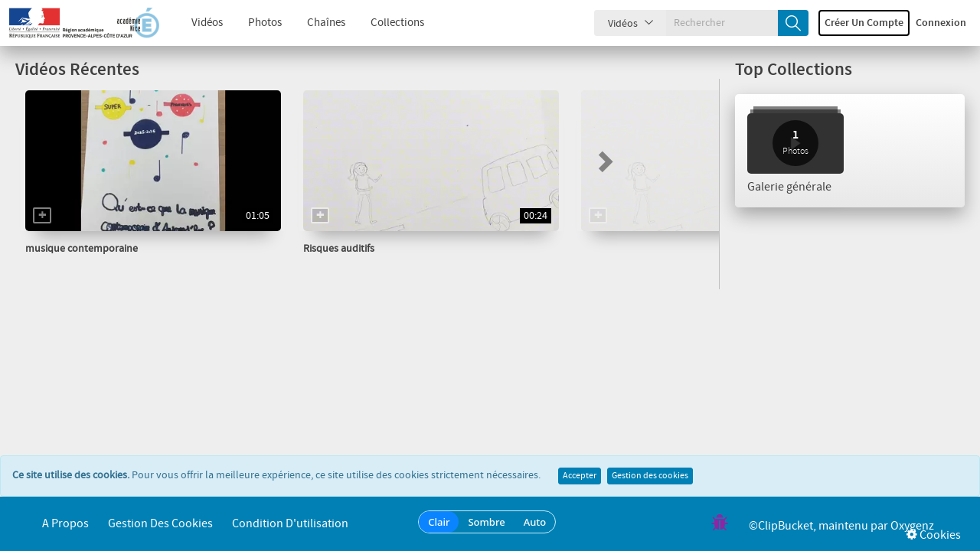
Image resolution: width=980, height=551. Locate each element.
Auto (535, 522)
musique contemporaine (82, 249)
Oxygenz (912, 526)
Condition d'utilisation (290, 524)
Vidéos (196, 23)
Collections (386, 23)
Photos (253, 23)
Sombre (486, 522)
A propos (65, 524)
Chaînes (315, 23)
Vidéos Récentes (77, 70)
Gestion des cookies (650, 476)
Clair (439, 522)
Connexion (941, 23)
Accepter (580, 476)
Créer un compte (864, 23)
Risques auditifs (339, 249)
